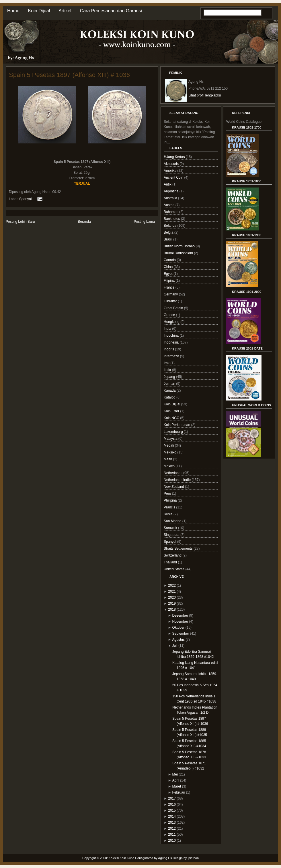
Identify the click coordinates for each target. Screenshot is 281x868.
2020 (172, 597)
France (170, 287)
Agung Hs (165, 858)
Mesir (168, 459)
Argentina (172, 191)
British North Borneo (180, 246)
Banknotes (172, 219)
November (180, 622)
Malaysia (171, 439)
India (168, 329)
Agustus (178, 640)
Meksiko (170, 452)
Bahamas (171, 212)
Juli (175, 646)
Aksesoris (172, 164)
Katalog (170, 397)
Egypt (169, 274)
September (181, 634)
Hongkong (172, 322)
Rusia (169, 514)
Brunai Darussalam (179, 253)
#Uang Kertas (175, 157)
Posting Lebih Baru (20, 222)
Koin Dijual (39, 11)
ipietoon (193, 858)
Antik (168, 184)
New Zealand (174, 487)
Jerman (170, 384)
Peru (168, 494)
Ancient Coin (174, 177)
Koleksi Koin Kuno (121, 858)
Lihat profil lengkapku (205, 95)
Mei (175, 774)
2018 (172, 609)
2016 (172, 804)
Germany (171, 294)
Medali (169, 445)
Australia (171, 198)
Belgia (169, 232)
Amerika (170, 171)
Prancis (170, 507)
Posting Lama (144, 222)
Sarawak (171, 528)
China (169, 267)
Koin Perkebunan (177, 425)
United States (174, 569)
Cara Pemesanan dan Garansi (111, 11)
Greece (170, 315)
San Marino (173, 521)
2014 (172, 816)
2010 (172, 841)
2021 (172, 591)
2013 (172, 822)
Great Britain (174, 308)
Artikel (65, 11)
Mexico (170, 466)
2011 (172, 835)
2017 (172, 798)
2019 (172, 603)
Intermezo (172, 356)
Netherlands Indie (178, 480)
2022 (172, 585)
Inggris (169, 349)
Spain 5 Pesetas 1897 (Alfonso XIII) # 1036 (69, 75)
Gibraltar (171, 301)
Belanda (170, 226)
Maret (177, 786)
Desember (180, 616)
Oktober (178, 628)
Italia (168, 370)
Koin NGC (172, 418)
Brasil (168, 239)
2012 (172, 828)
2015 (172, 810)
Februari (179, 792)
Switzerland (173, 555)
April (176, 780)
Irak (167, 363)
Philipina (171, 500)
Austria (170, 205)
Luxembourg (174, 432)
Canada (170, 260)
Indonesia (172, 342)
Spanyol (25, 199)
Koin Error (172, 411)
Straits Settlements (179, 549)
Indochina (172, 336)
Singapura (172, 535)
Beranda (84, 222)
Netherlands (173, 473)
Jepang (170, 377)
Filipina (170, 281)
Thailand (171, 562)
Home (13, 11)
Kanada (170, 390)
